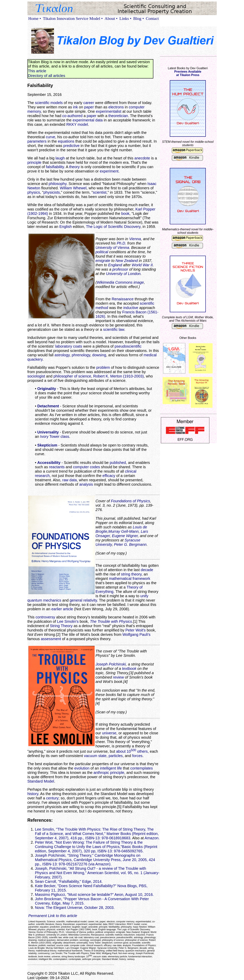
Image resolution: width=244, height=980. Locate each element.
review (118, 677)
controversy (45, 617)
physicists (52, 192)
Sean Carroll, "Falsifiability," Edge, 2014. (69, 881)
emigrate (103, 261)
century (52, 798)
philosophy (58, 184)
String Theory (61, 626)
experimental (83, 120)
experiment (109, 171)
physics (34, 192)
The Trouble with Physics (111, 621)
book (125, 214)
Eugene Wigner (125, 536)
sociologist (36, 376)
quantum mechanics (44, 600)
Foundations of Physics (131, 501)
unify (144, 596)
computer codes (87, 467)
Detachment (48, 406)
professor (120, 269)
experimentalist (109, 111)
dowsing (99, 355)
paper (89, 107)
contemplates (141, 768)
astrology (62, 355)
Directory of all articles (47, 76)
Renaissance (123, 299)
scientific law (114, 329)
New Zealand (127, 261)
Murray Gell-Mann (123, 531)
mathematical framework (130, 579)
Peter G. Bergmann (130, 544)
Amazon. (152, 838)
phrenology (81, 355)
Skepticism (47, 445)
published (118, 463)
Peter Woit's (136, 630)
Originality (47, 389)
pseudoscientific (128, 346)
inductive (131, 308)
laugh (60, 158)
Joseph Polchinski (111, 664)
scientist (100, 192)
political (102, 252)
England (115, 265)
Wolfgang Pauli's (136, 634)
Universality (48, 432)
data (99, 120)
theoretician (118, 116)
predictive (72, 146)
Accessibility (49, 463)
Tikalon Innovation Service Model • (73, 18)
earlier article (62, 609)
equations (66, 141)
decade (147, 570)
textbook (129, 669)
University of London (123, 274)
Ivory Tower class (55, 436)
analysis (86, 484)
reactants (57, 467)
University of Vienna (112, 248)
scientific (42, 103)
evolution (82, 768)
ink (76, 107)
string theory (131, 574)
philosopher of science (72, 376)
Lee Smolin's (68, 621)
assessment (51, 639)
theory (74, 167)
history (33, 794)
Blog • (139, 18)
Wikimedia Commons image (120, 282)
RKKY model (77, 124)
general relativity (83, 600)
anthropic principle (109, 773)
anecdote (142, 158)
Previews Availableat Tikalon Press (188, 73)
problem (103, 367)
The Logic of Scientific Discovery (113, 227)
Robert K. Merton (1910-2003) (119, 376)
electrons (116, 107)
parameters (37, 141)
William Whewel (73, 188)
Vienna (135, 239)
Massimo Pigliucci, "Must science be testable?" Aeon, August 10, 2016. (94, 895)
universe (109, 733)
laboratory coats (69, 346)
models (57, 103)
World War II (142, 265)
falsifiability (55, 167)
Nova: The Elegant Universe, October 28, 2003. (75, 908)
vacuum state (95, 756)
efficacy (109, 476)
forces (137, 756)
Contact (152, 18)
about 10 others (132, 751)
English (65, 227)
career (89, 103)
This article (37, 71)
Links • (125, 18)
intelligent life (111, 768)
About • (111, 18)
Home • (35, 18)
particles (116, 756)
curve (50, 137)
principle (34, 162)
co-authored (72, 116)
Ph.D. (122, 243)
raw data (70, 480)
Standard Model (41, 781)
